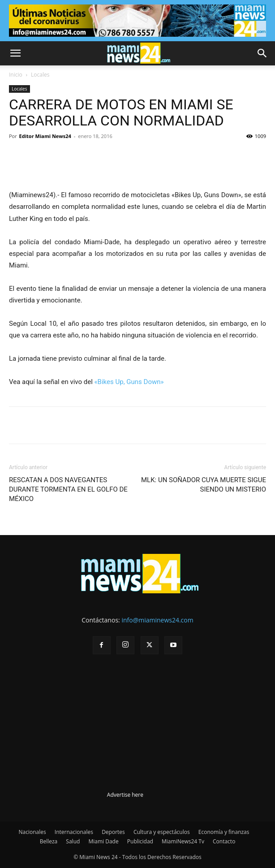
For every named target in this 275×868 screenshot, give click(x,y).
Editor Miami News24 (45, 136)
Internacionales (74, 832)
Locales (40, 75)
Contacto (224, 841)
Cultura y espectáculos (162, 832)
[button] (15, 53)
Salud (73, 841)
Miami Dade (103, 841)
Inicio (16, 75)
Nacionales (32, 832)
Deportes (113, 832)
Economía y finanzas (224, 832)
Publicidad (140, 841)
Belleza (49, 841)
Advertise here (125, 795)
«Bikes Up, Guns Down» (129, 382)
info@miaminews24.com (157, 620)
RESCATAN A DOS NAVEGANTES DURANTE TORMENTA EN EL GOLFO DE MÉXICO (68, 489)
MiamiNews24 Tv (183, 841)
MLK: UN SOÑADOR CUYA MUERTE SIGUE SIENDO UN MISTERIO (204, 485)
